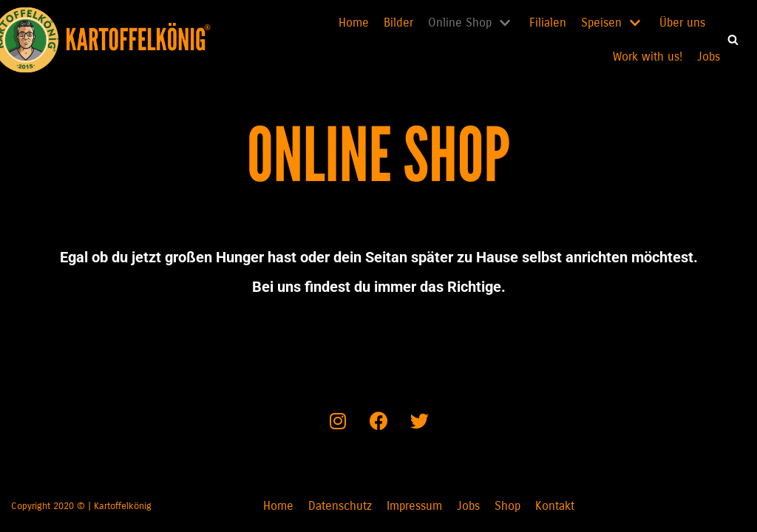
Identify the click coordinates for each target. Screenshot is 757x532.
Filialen (548, 23)
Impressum (414, 506)
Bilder (398, 23)
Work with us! (648, 57)
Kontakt (555, 506)
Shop (508, 506)
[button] (733, 40)
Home (354, 23)
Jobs (709, 57)
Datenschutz (340, 506)
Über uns (682, 23)
